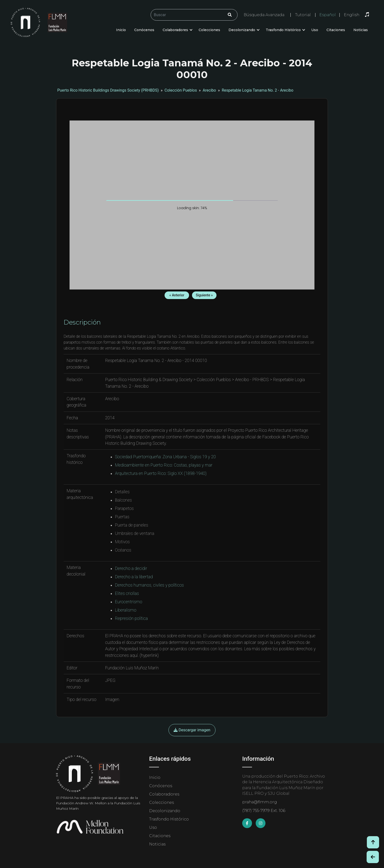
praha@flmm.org (260, 802)
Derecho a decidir (131, 568)
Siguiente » (204, 295)
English (352, 15)
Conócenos (144, 30)
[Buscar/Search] (194, 15)
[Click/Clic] (230, 15)
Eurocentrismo (129, 602)
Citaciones (336, 30)
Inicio (121, 30)
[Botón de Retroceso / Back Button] (373, 857)
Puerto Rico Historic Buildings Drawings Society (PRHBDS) (108, 90)
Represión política (131, 618)
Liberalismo (126, 610)
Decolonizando (242, 30)
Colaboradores (175, 30)
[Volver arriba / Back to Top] (373, 842)
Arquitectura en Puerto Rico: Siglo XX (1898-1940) (161, 473)
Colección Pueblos (181, 90)
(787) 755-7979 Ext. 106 (264, 811)
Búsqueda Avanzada (264, 15)
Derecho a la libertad (134, 577)
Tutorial (303, 15)
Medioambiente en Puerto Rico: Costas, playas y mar (164, 465)
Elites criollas (127, 593)
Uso (315, 30)
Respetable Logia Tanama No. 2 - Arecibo (258, 90)
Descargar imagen (192, 730)
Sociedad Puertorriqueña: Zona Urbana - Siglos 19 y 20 (165, 457)
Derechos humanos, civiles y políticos (149, 585)
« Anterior (177, 295)
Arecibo (209, 90)
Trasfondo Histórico (283, 30)
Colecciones (209, 30)
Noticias (361, 30)
